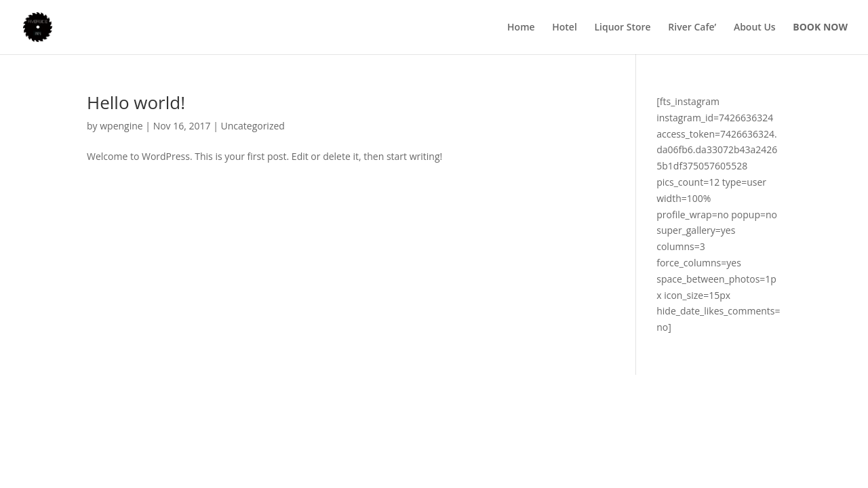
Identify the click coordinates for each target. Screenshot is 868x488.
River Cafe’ (692, 28)
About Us (755, 28)
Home (521, 28)
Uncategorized (253, 126)
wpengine (121, 126)
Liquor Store (622, 28)
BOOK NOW (820, 27)
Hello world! (136, 102)
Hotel (565, 28)
